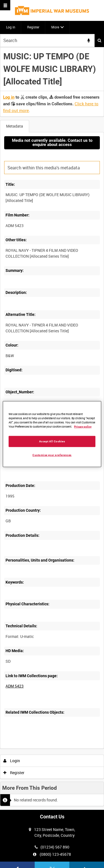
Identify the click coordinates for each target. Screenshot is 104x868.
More (55, 27)
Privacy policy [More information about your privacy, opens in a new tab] (83, 427)
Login (12, 761)
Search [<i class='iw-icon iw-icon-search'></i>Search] (99, 40)
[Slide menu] (5, 5)
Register (33, 27)
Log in (11, 27)
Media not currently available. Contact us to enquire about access (52, 142)
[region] (52, 434)
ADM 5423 (15, 686)
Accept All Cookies (52, 441)
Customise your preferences (52, 455)
